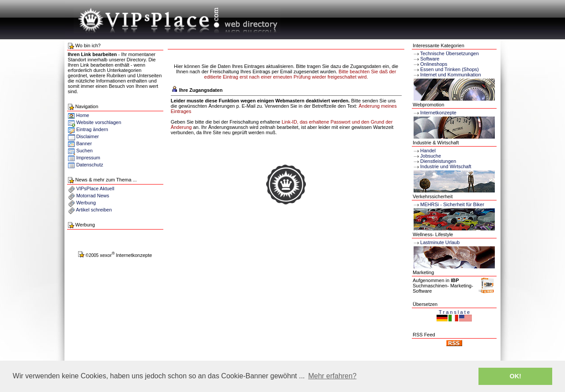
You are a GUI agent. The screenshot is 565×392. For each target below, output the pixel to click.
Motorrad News (93, 196)
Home (79, 115)
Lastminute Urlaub (436, 242)
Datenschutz (90, 165)
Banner (84, 143)
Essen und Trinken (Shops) (450, 69)
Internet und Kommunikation (451, 75)
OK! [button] (515, 376)
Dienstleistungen (434, 161)
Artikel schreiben (94, 210)
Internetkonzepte (438, 113)
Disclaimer (88, 136)
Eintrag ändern (92, 129)
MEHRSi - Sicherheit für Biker (448, 204)
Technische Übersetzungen (450, 53)
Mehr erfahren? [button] (332, 376)
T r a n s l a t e (454, 312)
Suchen (85, 151)
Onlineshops (434, 64)
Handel (424, 151)
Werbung (86, 203)
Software (430, 59)
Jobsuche (427, 156)
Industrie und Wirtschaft (442, 166)
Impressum (88, 158)
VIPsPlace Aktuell (95, 188)
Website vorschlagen (99, 122)
